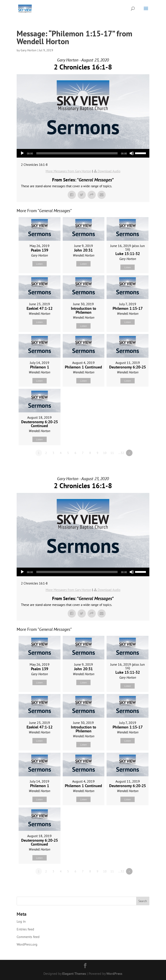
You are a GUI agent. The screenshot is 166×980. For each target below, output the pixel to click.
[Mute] (132, 153)
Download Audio (109, 171)
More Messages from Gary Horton (68, 171)
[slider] (77, 153)
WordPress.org (27, 944)
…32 (121, 453)
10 (105, 453)
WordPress (114, 974)
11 (112, 453)
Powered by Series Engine (133, 465)
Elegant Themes (74, 974)
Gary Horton (29, 50)
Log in (21, 921)
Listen (39, 264)
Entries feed (25, 929)
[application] (83, 153)
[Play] (22, 153)
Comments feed (28, 937)
